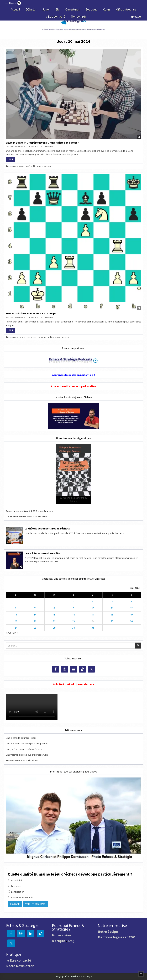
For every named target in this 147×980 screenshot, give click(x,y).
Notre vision (61, 935)
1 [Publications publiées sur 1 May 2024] (54, 602)
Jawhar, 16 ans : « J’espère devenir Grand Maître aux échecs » (42, 143)
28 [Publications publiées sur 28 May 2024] (35, 628)
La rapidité (15, 880)
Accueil (15, 9)
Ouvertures (73, 9)
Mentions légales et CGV (116, 937)
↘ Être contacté (55, 17)
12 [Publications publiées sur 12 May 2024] (131, 608)
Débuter (31, 9)
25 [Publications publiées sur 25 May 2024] (112, 621)
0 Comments (47, 147)
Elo (58, 9)
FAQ (71, 941)
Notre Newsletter (20, 966)
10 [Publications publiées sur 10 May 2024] (93, 608)
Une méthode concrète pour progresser (27, 744)
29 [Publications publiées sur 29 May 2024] (54, 628)
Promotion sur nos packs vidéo (22, 760)
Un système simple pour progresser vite (27, 755)
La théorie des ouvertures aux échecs (47, 528)
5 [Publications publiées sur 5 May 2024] (131, 602)
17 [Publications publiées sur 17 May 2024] (93, 615)
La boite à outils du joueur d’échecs (73, 684)
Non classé (24, 166)
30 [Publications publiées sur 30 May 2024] (73, 628)
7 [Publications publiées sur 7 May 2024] (35, 608)
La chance (15, 886)
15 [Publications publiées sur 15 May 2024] (54, 615)
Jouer (46, 9)
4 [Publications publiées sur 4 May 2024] (112, 602)
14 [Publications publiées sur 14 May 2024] (35, 615)
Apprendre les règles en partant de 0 (73, 375)
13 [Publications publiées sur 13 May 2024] (16, 615)
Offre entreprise (126, 9)
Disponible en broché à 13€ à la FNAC (27, 517)
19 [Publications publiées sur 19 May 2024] (131, 615)
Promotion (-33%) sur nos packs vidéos (73, 386)
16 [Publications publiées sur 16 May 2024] (73, 615)
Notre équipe (108, 931)
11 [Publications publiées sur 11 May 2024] (112, 608)
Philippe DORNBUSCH (16, 147)
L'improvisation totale (21, 897)
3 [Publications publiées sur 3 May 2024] (93, 602)
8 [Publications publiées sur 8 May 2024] (54, 608)
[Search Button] (19, 3)
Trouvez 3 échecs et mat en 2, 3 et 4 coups (31, 313)
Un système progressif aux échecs (24, 749)
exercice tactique (28, 337)
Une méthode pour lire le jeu (21, 738)
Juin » (15, 633)
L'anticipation (16, 892)
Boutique (91, 9)
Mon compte (79, 17)
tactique (42, 337)
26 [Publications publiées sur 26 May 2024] (131, 621)
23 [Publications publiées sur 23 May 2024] (73, 621)
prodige (48, 166)
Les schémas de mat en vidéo (42, 553)
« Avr (8, 633)
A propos (59, 941)
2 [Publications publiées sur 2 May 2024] (73, 602)
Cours (107, 9)
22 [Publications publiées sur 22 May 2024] (54, 621)
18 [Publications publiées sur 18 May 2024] (112, 615)
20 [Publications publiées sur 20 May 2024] (16, 621)
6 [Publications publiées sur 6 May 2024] (16, 608)
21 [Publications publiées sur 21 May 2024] (35, 621)
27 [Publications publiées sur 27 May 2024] (16, 628)
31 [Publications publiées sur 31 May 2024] (93, 628)
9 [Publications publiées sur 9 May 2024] (73, 608)
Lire (11, 160)
